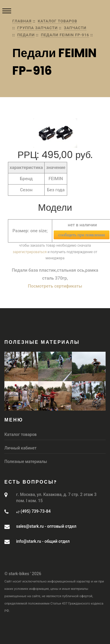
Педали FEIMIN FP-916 (65, 35)
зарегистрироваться (30, 252)
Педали (26, 35)
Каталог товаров (58, 21)
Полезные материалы (26, 462)
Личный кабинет (21, 448)
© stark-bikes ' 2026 (23, 574)
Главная (22, 21)
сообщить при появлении (82, 235)
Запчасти (75, 28)
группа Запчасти (38, 28)
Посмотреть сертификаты (55, 286)
